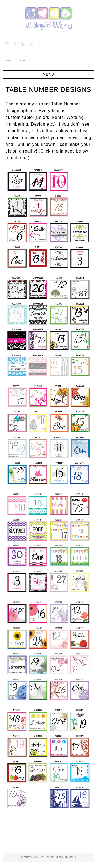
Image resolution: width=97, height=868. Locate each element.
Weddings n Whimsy (48, 18)
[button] (48, 74)
